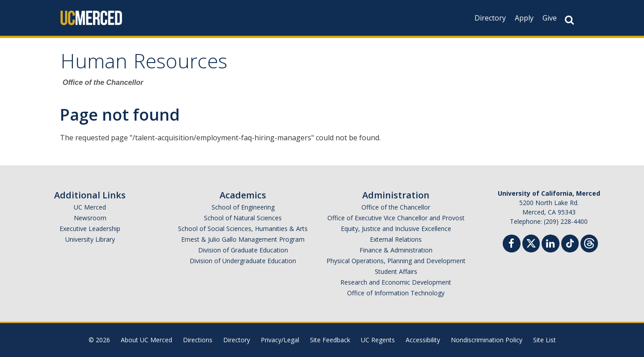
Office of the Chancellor (396, 207)
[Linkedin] (551, 245)
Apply (524, 18)
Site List (544, 340)
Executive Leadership (90, 229)
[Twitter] (531, 242)
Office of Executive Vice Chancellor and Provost (396, 218)
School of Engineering (243, 207)
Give (550, 18)
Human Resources (144, 64)
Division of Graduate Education (243, 250)
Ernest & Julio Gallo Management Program (243, 239)
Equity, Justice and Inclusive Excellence (396, 229)
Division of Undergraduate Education (243, 261)
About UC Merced (146, 340)
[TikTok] (570, 242)
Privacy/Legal (280, 340)
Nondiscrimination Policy (487, 340)
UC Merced (90, 207)
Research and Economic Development (396, 282)
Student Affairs (396, 271)
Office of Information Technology (396, 293)
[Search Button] (569, 20)
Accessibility (423, 340)
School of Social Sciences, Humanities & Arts (243, 229)
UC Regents (378, 340)
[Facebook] (512, 245)
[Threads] (589, 242)
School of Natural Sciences (243, 218)
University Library (90, 239)
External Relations (396, 239)
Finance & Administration (396, 250)
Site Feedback (330, 340)
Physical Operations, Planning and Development (396, 261)
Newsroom (90, 218)
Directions (198, 340)
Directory (490, 18)
